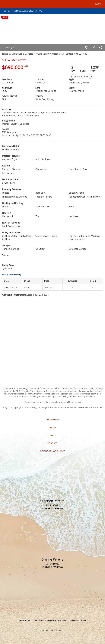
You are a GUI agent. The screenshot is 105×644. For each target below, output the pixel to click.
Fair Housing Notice (78, 621)
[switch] (87, 47)
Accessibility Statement (57, 621)
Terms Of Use (24, 621)
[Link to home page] (3, 4)
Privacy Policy (38, 621)
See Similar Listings (81, 77)
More (98, 4)
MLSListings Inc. (74, 402)
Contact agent (10, 48)
